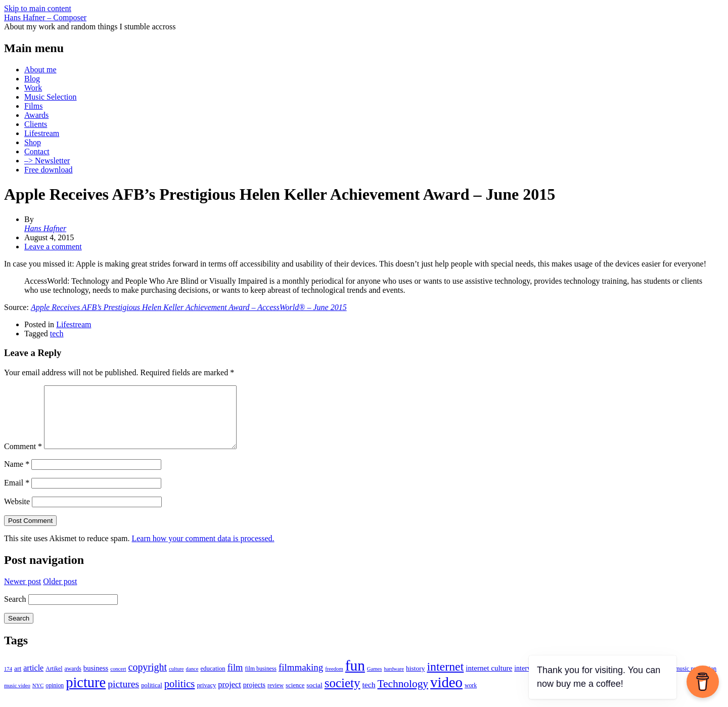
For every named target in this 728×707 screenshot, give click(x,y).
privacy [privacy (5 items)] (206, 697)
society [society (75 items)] (343, 695)
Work (33, 88)
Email (17, 495)
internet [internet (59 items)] (445, 679)
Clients (36, 124)
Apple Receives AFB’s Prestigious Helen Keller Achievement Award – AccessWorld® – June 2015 (189, 307)
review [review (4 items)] (276, 698)
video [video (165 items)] (446, 694)
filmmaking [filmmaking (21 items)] (301, 679)
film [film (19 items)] (235, 680)
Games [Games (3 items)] (375, 681)
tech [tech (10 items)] (369, 697)
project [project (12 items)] (229, 697)
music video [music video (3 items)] (17, 698)
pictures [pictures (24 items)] (123, 696)
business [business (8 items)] (96, 680)
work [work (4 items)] (471, 698)
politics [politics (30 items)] (180, 696)
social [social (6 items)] (314, 697)
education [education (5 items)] (213, 681)
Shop (33, 142)
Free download (49, 170)
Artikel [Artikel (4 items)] (54, 681)
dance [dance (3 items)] (192, 681)
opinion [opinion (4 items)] (55, 698)
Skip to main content (38, 8)
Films (33, 106)
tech (57, 334)
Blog (32, 79)
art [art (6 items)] (18, 680)
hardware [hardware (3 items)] (394, 681)
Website (17, 514)
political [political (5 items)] (151, 697)
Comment (23, 458)
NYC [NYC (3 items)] (38, 698)
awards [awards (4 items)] (73, 681)
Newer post (22, 593)
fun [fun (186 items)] (355, 678)
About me (40, 70)
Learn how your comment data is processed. (203, 550)
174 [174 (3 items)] (8, 681)
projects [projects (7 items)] (254, 697)
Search (15, 611)
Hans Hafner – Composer (45, 17)
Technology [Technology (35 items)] (403, 696)
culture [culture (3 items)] (176, 681)
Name (17, 476)
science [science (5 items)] (295, 697)
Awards (36, 115)
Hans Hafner (45, 228)
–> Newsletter (47, 161)
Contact (37, 151)
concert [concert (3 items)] (118, 681)
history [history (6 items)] (415, 680)
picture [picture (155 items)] (86, 695)
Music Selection (51, 97)
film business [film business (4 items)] (260, 681)
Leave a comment (53, 247)
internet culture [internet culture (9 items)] (489, 680)
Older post (60, 593)
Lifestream (42, 133)
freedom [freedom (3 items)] (334, 681)
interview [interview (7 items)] (528, 680)
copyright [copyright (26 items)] (148, 679)
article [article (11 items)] (33, 680)
